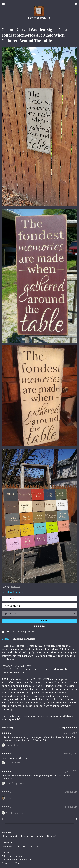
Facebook (7, 846)
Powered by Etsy (11, 863)
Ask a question (26, 632)
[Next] (76, 819)
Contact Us (53, 836)
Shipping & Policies (24, 639)
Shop (5, 836)
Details (6, 639)
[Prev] (3, 819)
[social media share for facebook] (3, 632)
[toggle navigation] (3, 3)
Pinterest (34, 846)
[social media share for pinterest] (14, 632)
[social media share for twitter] (8, 632)
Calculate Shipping (13, 592)
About (14, 836)
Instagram (21, 846)
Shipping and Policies (32, 836)
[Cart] (76, 4)
